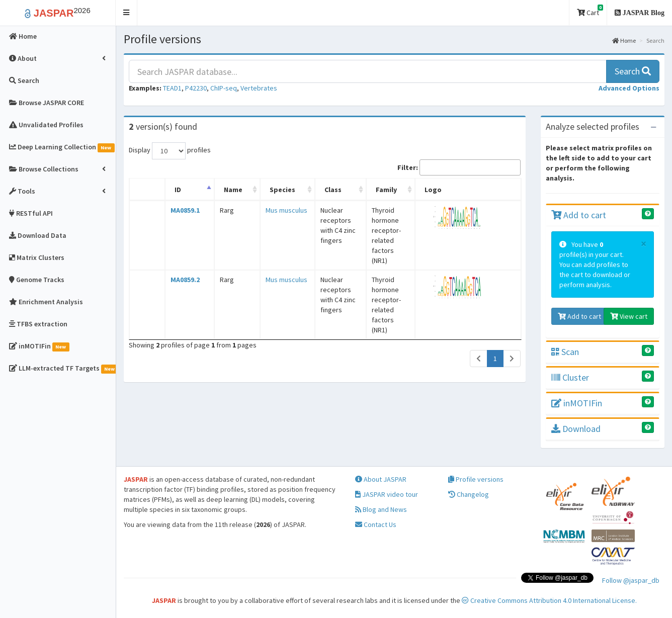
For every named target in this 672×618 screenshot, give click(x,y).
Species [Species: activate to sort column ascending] (259, 190)
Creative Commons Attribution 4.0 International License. (549, 600)
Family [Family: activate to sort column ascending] (375, 190)
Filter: (459, 167)
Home (624, 40)
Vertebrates (259, 88)
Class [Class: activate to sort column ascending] (302, 190)
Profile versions (476, 479)
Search (633, 71)
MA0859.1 (179, 210)
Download (576, 429)
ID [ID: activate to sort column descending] (171, 190)
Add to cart (579, 215)
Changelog (469, 494)
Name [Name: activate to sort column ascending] (218, 190)
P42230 (196, 88)
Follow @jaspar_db (631, 580)
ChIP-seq (224, 88)
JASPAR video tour (387, 494)
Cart (590, 11)
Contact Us (376, 524)
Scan (565, 352)
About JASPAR (381, 479)
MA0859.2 (179, 249)
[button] (127, 13)
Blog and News (381, 509)
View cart (629, 316)
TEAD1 (172, 88)
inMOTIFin (577, 403)
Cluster (570, 377)
